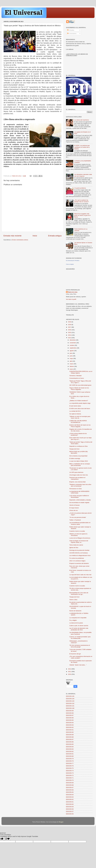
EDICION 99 (70, 711)
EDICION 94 (70, 723)
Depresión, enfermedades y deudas (80, 500)
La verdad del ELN (75, 411)
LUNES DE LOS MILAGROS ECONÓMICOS (78, 421)
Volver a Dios (73, 600)
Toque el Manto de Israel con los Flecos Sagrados (79, 389)
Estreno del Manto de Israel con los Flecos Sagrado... (80, 426)
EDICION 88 (70, 737)
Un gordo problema (80, 188)
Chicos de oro (74, 510)
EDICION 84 (70, 747)
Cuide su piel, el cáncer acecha (79, 626)
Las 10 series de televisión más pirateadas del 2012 (79, 629)
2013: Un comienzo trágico (77, 561)
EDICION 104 (70, 699)
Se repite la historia (75, 414)
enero (72, 369)
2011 (70, 672)
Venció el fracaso (75, 505)
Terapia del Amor (74, 449)
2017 (70, 327)
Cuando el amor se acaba (77, 531)
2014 (70, 335)
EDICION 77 (70, 763)
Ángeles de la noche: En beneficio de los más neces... (81, 430)
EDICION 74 (70, 771)
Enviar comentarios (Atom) (20, 240)
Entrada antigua (55, 236)
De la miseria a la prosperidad (78, 456)
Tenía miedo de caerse (76, 545)
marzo (72, 364)
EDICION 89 (70, 735)
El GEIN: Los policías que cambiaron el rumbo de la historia (82, 147)
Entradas (71, 30)
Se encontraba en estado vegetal (79, 503)
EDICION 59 (70, 807)
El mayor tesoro (74, 508)
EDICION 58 (70, 809)
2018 (70, 325)
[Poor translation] (7, 839)
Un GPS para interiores (76, 472)
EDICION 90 (70, 732)
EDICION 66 (70, 790)
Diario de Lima (73, 292)
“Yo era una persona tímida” (78, 517)
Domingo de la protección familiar (79, 550)
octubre (72, 345)
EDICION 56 (70, 814)
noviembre (73, 343)
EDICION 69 (70, 783)
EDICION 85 (70, 744)
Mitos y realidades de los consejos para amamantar (80, 465)
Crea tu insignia (70, 264)
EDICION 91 (70, 730)
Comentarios (72, 34)
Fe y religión (73, 620)
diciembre (73, 340)
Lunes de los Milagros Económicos (80, 538)
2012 (70, 669)
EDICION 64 (70, 795)
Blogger (61, 822)
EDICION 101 (70, 706)
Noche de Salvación (75, 611)
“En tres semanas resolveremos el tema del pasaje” (80, 646)
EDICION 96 (70, 718)
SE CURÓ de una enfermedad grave (80, 385)
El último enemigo (75, 458)
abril (71, 361)
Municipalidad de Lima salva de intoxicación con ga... (79, 593)
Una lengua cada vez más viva (79, 475)
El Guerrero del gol (75, 654)
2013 (70, 338)
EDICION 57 (70, 811)
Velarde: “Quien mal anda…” (78, 665)
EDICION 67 (70, 787)
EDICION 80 (70, 756)
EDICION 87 (70, 739)
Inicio (35, 236)
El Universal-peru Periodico (73, 261)
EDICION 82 (70, 751)
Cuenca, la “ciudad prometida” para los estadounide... (80, 638)
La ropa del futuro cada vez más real (80, 575)
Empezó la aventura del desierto (79, 563)
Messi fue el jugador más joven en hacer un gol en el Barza (82, 215)
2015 (70, 332)
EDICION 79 (70, 759)
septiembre (73, 348)
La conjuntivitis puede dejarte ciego (80, 403)
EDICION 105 (70, 696)
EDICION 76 (70, 766)
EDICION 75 (70, 768)
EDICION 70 (70, 780)
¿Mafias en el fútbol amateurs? (79, 401)
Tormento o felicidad (75, 376)
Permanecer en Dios (76, 489)
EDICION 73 (70, 773)
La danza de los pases (76, 623)
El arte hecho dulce (75, 406)
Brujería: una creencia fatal (77, 482)
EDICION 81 (70, 754)
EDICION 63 (70, 797)
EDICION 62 (70, 799)
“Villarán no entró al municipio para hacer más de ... (80, 417)
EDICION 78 (70, 761)
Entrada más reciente (12, 236)
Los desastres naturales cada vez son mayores (83, 175)
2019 (70, 322)
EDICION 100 (70, 708)
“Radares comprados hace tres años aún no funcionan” (80, 485)
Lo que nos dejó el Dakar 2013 (79, 461)
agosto (72, 351)
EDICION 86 (70, 742)
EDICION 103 (70, 701)
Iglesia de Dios (74, 548)
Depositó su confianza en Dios (78, 446)
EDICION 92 (70, 727)
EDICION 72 (70, 775)
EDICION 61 (70, 802)
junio (71, 356)
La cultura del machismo (81, 120)
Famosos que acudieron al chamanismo (77, 478)
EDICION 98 (70, 713)
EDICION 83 (70, 749)
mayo (72, 358)
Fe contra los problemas (77, 558)
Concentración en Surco (77, 378)
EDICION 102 (70, 703)
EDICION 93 (70, 725)
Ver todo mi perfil (71, 299)
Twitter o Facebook (75, 520)
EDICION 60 (70, 804)
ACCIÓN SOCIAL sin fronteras (79, 553)
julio (71, 353)
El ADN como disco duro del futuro (80, 409)
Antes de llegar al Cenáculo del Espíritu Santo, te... (79, 542)
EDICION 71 (70, 778)
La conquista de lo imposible (78, 618)
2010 (70, 674)
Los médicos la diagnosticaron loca (80, 555)
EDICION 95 (70, 720)
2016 (70, 330)
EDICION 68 (70, 785)
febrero (72, 366)
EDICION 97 (70, 715)
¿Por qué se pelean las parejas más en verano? (81, 201)
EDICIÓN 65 (70, 792)
